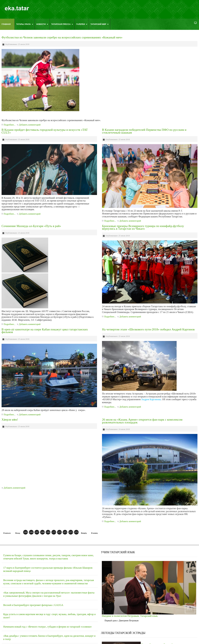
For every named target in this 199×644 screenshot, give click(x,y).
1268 (43, 532)
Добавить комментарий (30, 125)
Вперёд (84, 533)
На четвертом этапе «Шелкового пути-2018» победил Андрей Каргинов (148, 329)
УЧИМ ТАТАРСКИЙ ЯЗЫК (118, 552)
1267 (37, 532)
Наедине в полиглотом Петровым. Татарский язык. (130, 616)
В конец (94, 533)
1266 (31, 532)
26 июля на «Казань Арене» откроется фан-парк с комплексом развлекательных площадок (142, 421)
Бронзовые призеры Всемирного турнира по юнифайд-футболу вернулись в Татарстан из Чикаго (143, 227)
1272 (65, 532)
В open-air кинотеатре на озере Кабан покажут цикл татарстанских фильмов (45, 331)
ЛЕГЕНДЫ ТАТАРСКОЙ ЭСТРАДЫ (123, 633)
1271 (59, 532)
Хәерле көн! (10, 420)
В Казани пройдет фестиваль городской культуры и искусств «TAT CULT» (45, 131)
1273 (71, 532)
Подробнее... (10, 125)
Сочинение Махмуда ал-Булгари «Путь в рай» (31, 226)
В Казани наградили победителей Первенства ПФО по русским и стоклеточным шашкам (144, 131)
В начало (7, 533)
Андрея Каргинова (151, 399)
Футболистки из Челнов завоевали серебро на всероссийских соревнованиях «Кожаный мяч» (62, 37)
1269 (48, 532)
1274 (76, 532)
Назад (18, 533)
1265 (26, 532)
